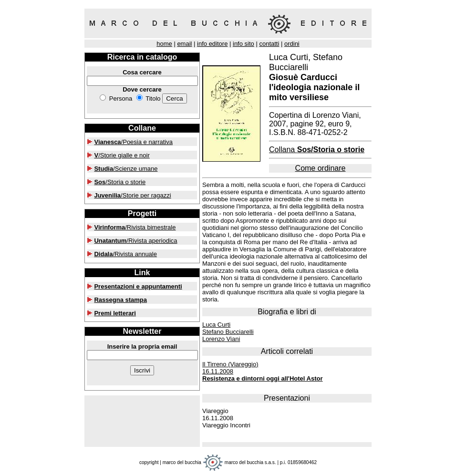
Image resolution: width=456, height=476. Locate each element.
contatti (269, 44)
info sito (244, 44)
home (164, 44)
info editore (212, 44)
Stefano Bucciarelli (228, 332)
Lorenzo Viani (221, 339)
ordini (292, 44)
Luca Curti (216, 325)
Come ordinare (321, 168)
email (184, 44)
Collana (317, 150)
